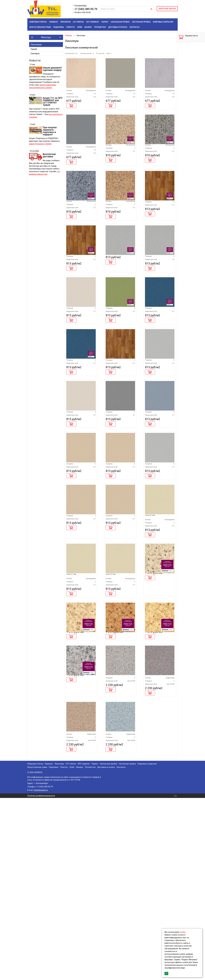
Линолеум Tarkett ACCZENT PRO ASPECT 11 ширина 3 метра (158, 368)
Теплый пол (90, 949)
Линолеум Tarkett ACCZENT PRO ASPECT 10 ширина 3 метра (158, 500)
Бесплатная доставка (49, 155)
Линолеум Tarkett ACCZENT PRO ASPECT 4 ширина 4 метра (80, 500)
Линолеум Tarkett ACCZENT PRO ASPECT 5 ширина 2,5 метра (80, 631)
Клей (72, 949)
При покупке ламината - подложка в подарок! (50, 131)
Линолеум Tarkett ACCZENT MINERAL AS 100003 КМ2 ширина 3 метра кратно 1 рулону (158, 164)
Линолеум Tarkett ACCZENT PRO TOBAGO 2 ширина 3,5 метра (119, 434)
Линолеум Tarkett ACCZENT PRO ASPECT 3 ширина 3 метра (119, 500)
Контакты (121, 949)
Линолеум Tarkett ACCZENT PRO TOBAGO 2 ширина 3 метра (158, 233)
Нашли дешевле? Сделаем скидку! (52, 69)
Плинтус (64, 949)
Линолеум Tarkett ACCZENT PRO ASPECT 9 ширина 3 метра (119, 368)
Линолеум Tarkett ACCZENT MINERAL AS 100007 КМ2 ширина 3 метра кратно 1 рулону (80, 235)
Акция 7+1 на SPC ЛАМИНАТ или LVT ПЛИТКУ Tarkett (53, 101)
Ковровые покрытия (147, 946)
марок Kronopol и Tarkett (40, 144)
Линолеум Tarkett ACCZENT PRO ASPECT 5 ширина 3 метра (119, 566)
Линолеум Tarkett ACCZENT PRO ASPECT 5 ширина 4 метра (80, 566)
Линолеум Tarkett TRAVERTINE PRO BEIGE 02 (119, 91)
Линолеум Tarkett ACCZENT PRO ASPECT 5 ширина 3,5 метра (119, 631)
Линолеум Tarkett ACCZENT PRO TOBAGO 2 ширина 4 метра (80, 302)
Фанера (79, 949)
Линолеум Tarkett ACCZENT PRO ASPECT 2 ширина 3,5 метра (158, 434)
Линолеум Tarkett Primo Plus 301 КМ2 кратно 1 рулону (159, 703)
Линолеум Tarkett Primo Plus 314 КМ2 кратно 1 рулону (80, 833)
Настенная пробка (127, 946)
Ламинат (49, 946)
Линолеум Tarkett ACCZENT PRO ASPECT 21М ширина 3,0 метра (81, 704)
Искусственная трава (37, 949)
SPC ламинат (84, 946)
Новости (35, 60)
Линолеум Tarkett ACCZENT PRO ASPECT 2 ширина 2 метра (158, 566)
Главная (68, 35)
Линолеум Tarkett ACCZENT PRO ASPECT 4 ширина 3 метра (80, 368)
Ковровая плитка (35, 946)
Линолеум (36, 44)
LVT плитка (71, 946)
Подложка (54, 949)
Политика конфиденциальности (41, 978)
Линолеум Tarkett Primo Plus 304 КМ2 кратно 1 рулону (159, 776)
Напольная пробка (109, 946)
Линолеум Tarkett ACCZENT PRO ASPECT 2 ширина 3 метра (158, 302)
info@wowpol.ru (41, 972)
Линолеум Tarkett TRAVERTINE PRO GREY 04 (79, 162)
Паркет (95, 946)
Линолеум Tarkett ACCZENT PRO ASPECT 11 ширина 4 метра (80, 434)
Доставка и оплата (106, 949)
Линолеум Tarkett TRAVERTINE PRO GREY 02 (158, 91)
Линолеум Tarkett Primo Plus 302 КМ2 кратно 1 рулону (80, 776)
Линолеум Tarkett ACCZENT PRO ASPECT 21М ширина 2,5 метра (159, 631)
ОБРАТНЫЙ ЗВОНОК (167, 9)
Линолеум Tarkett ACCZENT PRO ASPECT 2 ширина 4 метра (119, 302)
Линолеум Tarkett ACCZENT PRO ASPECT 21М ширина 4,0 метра (120, 704)
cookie (183, 932)
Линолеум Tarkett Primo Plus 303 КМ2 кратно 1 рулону (120, 776)
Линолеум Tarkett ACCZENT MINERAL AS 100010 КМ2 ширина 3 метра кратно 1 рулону (119, 164)
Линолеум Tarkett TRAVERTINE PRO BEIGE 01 (79, 91)
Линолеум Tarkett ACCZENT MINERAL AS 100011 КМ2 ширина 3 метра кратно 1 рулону (119, 235)
